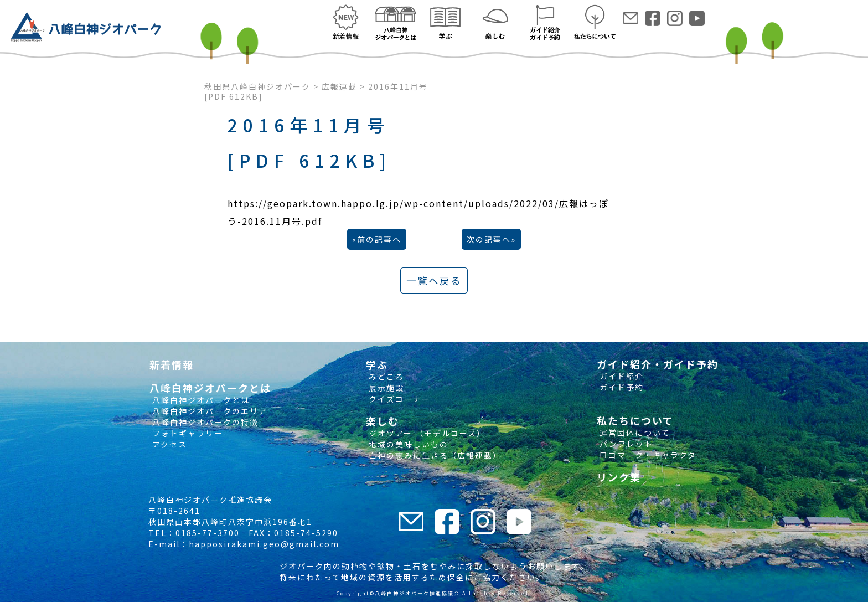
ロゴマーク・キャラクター (651, 455)
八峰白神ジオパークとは (200, 400)
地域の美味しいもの (407, 444)
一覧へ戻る (434, 281)
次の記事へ (489, 239)
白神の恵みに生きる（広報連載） (434, 455)
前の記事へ (379, 239)
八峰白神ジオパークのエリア (208, 411)
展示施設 (385, 388)
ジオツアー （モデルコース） (426, 433)
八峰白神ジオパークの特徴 (204, 422)
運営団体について (634, 433)
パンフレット (625, 444)
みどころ (385, 377)
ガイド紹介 (620, 376)
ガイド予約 (620, 387)
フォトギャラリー (186, 433)
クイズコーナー (398, 399)
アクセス (168, 444)
